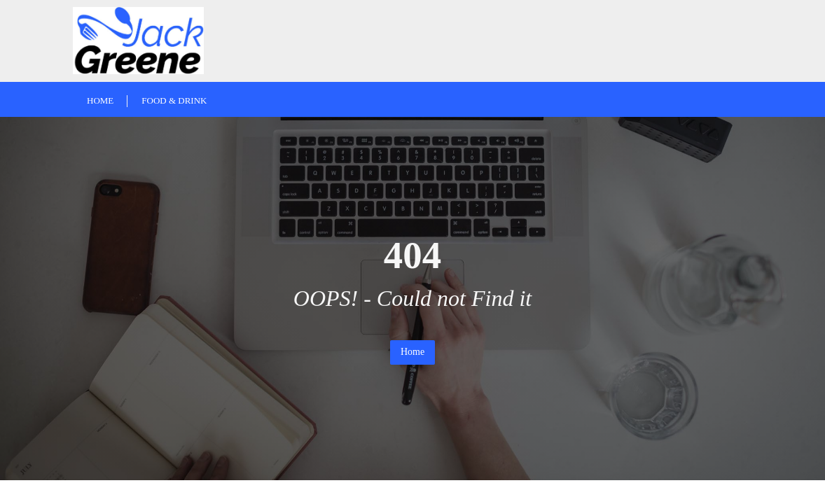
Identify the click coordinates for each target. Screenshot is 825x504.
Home (412, 352)
